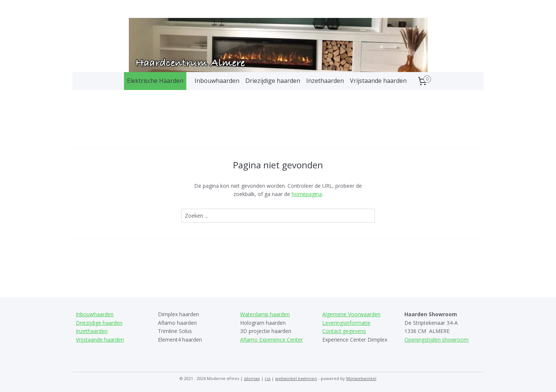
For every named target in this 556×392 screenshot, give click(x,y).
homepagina (306, 194)
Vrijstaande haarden (378, 81)
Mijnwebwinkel (361, 378)
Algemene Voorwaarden (351, 314)
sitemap (252, 378)
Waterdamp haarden (265, 314)
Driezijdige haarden (273, 81)
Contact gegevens (344, 331)
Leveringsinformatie (346, 323)
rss (268, 378)
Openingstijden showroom (437, 340)
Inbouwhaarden (217, 81)
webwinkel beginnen (296, 378)
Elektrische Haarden (155, 81)
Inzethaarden (325, 81)
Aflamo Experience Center (271, 340)
